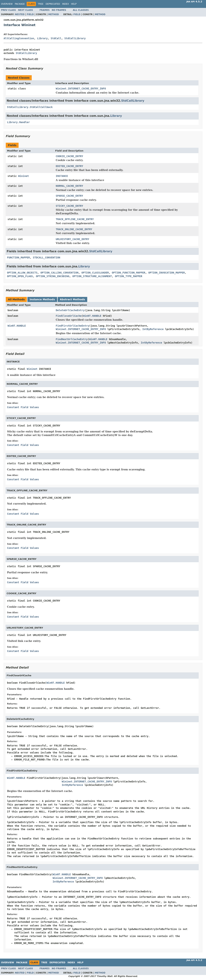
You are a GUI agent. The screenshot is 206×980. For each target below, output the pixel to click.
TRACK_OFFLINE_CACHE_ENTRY (75, 219)
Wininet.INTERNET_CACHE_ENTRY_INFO (81, 89)
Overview (7, 4)
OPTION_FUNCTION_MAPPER (129, 273)
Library (42, 38)
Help (74, 4)
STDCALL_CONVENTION (46, 258)
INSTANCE (62, 176)
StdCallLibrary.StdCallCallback (30, 107)
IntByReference (153, 329)
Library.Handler (18, 122)
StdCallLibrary (75, 38)
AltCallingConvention (19, 38)
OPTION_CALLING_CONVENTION (59, 273)
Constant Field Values (23, 407)
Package (20, 4)
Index (66, 4)
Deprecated (53, 4)
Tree (41, 4)
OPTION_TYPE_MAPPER (129, 276)
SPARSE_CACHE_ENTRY (69, 196)
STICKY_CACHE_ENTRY (69, 206)
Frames (45, 10)
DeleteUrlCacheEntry (70, 310)
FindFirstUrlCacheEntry (72, 326)
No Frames (59, 10)
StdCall (56, 38)
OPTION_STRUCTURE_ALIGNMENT (92, 276)
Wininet (24, 176)
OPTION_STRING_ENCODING (53, 276)
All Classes (81, 10)
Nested (20, 14)
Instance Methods (42, 299)
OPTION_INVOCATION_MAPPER (167, 273)
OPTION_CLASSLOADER (95, 273)
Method (54, 14)
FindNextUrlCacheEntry (72, 339)
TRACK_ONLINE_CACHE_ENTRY (74, 229)
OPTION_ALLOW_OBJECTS (22, 273)
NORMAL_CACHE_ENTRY (69, 186)
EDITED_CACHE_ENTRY (69, 166)
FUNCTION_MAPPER (18, 258)
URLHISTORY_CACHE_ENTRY (72, 239)
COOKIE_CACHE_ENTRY (69, 156)
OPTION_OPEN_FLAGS (20, 276)
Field (30, 14)
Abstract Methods (72, 299)
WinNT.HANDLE (92, 316)
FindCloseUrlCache (69, 316)
